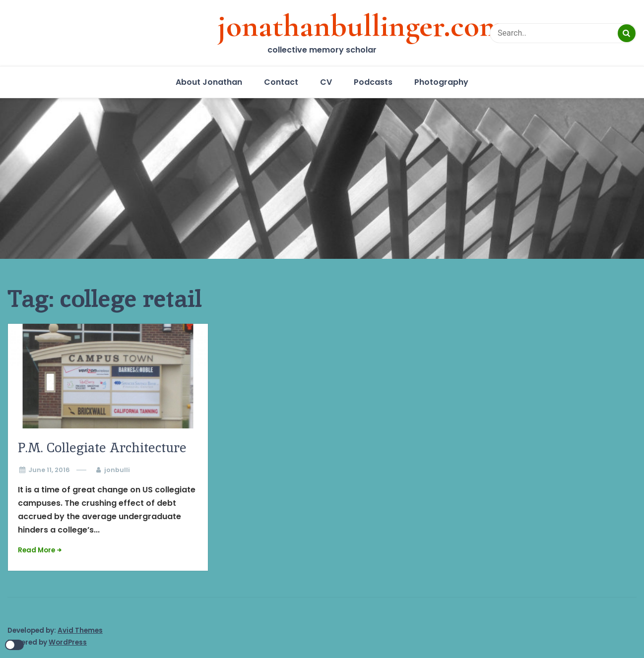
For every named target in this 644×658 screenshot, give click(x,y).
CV (326, 82)
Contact (281, 82)
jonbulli (117, 470)
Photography (441, 82)
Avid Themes (80, 630)
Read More (36, 550)
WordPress (68, 642)
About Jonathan (209, 82)
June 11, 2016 (49, 470)
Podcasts (373, 82)
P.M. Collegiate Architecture (102, 448)
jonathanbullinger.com (361, 26)
